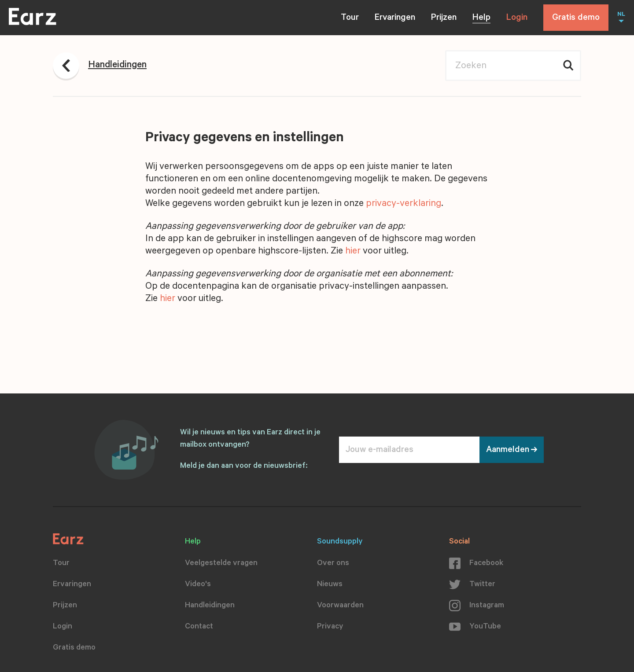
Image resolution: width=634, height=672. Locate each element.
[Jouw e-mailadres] (409, 450)
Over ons (333, 564)
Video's (198, 585)
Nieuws (330, 585)
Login (517, 18)
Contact (199, 627)
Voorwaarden (340, 606)
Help (481, 18)
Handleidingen (210, 606)
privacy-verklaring (404, 204)
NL (621, 15)
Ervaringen (395, 18)
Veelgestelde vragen (221, 564)
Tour (350, 18)
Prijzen (444, 18)
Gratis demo (576, 18)
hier (353, 252)
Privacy (330, 627)
